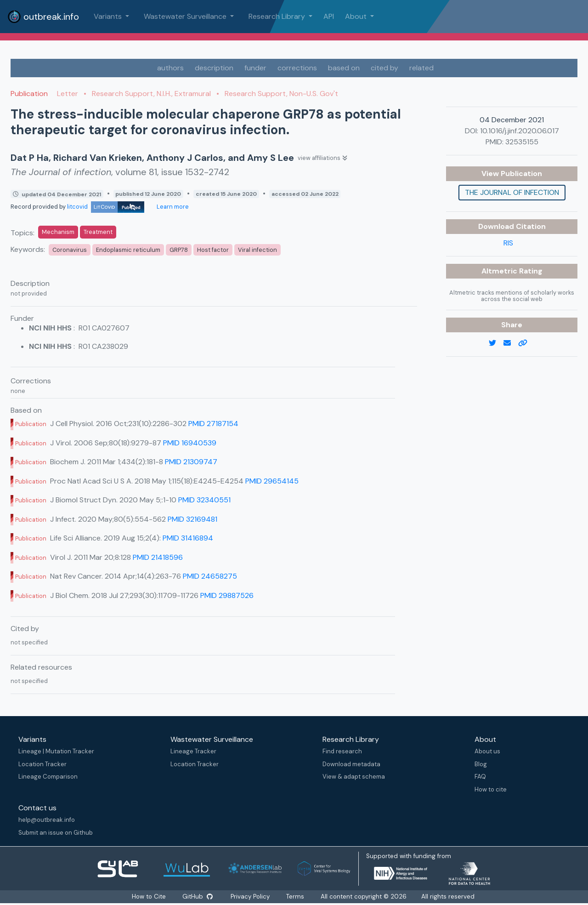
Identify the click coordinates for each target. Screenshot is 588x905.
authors (170, 68)
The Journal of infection (512, 192)
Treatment (98, 232)
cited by (384, 68)
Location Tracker (42, 764)
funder (255, 68)
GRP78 (179, 250)
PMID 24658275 (210, 576)
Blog (481, 764)
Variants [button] (109, 16)
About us (487, 751)
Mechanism (58, 232)
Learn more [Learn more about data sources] (172, 207)
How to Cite (149, 896)
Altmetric (500, 271)
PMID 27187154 (213, 424)
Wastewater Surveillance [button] (186, 16)
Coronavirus (70, 250)
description (214, 68)
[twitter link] (496, 343)
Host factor (213, 250)
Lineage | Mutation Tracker (56, 751)
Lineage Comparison (48, 777)
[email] (511, 343)
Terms (296, 896)
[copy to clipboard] (526, 343)
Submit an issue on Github (56, 833)
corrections (297, 68)
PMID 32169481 (192, 519)
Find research (342, 751)
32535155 (522, 142)
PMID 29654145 (272, 481)
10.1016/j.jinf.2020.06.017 (520, 131)
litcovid (106, 207)
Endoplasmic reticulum (128, 250)
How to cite (491, 789)
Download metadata (351, 764)
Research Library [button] (278, 16)
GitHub (197, 896)
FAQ (480, 777)
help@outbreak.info (47, 820)
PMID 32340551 (204, 500)
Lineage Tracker (193, 751)
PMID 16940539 (190, 443)
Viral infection (257, 250)
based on (344, 68)
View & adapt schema (354, 777)
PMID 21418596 (158, 557)
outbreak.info (43, 17)
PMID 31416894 (188, 538)
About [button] (357, 16)
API (329, 16)
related (421, 68)
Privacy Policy (251, 896)
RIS (508, 243)
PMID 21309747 (191, 462)
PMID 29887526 (227, 595)
